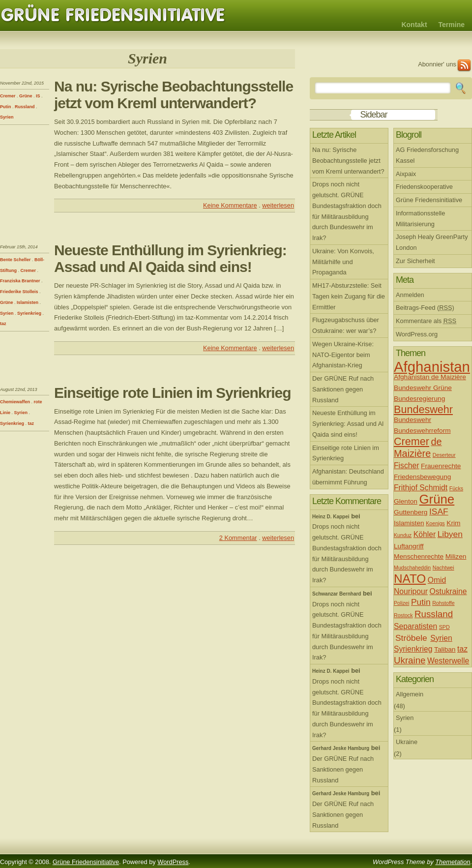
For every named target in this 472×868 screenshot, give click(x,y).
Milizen (456, 556)
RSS (464, 66)
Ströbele (411, 638)
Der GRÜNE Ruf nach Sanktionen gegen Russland (343, 389)
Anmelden (410, 295)
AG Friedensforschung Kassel (427, 155)
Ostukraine (448, 591)
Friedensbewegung (422, 477)
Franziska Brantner (20, 281)
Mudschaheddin (412, 568)
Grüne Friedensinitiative (113, 15)
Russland (25, 107)
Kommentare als (426, 321)
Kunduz (403, 535)
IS (38, 96)
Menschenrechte (419, 556)
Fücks (456, 488)
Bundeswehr (423, 409)
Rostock (403, 615)
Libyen (450, 534)
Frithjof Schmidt (421, 488)
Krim (453, 523)
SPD (444, 627)
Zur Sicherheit (415, 261)
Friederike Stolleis (19, 292)
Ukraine (410, 660)
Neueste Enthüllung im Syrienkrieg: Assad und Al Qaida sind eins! (170, 258)
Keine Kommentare (230, 205)
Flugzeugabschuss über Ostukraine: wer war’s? (346, 325)
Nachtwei (443, 568)
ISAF (439, 511)
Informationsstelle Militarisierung (420, 219)
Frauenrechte (441, 466)
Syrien (7, 117)
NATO (410, 579)
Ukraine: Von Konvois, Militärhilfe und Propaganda (343, 262)
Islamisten (28, 302)
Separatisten (415, 626)
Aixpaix (406, 174)
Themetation (453, 862)
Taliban (445, 649)
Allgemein (410, 694)
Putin (6, 107)
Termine (452, 25)
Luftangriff (409, 546)
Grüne (26, 96)
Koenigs (435, 523)
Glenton (406, 501)
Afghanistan (432, 367)
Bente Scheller (15, 260)
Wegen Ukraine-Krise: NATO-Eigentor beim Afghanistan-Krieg (343, 355)
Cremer (8, 96)
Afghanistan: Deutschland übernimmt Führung (348, 477)
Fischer (406, 465)
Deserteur (444, 455)
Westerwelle (448, 661)
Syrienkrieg (29, 313)
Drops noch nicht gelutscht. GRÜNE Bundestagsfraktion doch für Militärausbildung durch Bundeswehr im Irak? (347, 211)
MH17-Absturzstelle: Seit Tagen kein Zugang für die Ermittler (349, 296)
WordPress (173, 862)
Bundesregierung (419, 399)
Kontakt (414, 25)
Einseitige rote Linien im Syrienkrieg (172, 393)
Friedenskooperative (424, 187)
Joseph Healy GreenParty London (432, 242)
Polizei (401, 603)
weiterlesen (278, 205)
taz (3, 324)
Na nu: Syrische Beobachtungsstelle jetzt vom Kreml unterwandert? (174, 95)
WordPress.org (417, 334)
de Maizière (418, 448)
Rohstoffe (443, 603)
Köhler (425, 534)
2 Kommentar (238, 538)
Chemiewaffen (15, 402)
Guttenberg (411, 512)
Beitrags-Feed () (425, 308)
